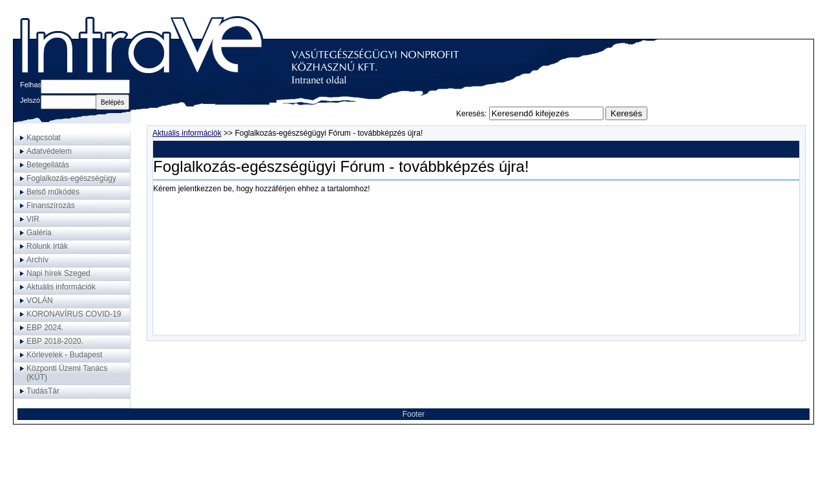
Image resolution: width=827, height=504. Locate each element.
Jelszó (30, 100)
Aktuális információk (187, 133)
